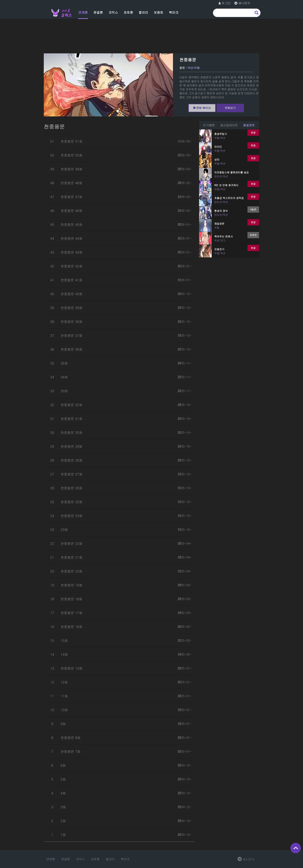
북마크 (173, 12)
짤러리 (143, 12)
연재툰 (83, 12)
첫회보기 (230, 108)
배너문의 (246, 859)
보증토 (159, 12)
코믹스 (113, 12)
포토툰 (128, 12)
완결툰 (98, 12)
